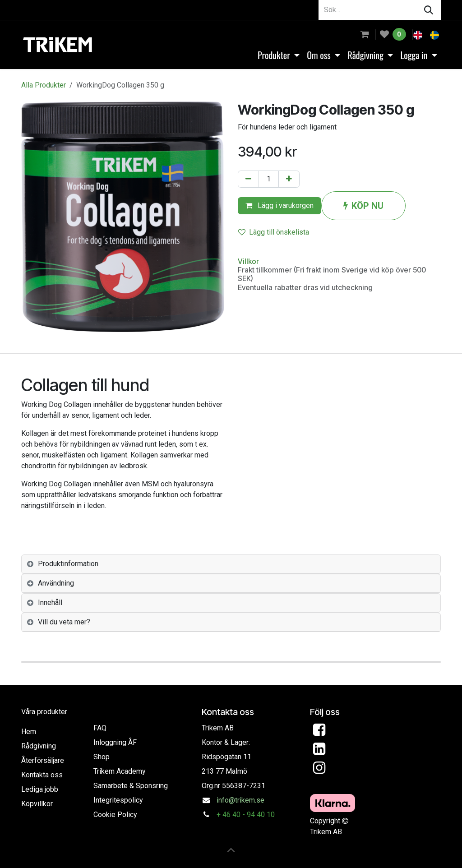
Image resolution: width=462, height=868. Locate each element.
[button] (231, 850)
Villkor (248, 261)
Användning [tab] (56, 583)
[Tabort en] (248, 179)
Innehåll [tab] (50, 603)
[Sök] (429, 10)
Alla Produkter (44, 85)
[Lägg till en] (289, 179)
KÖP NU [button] (363, 206)
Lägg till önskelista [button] (274, 232)
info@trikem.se (240, 800)
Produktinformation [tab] (68, 564)
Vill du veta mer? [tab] (64, 622)
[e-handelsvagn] (365, 34)
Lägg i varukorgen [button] (280, 205)
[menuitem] (419, 34)
